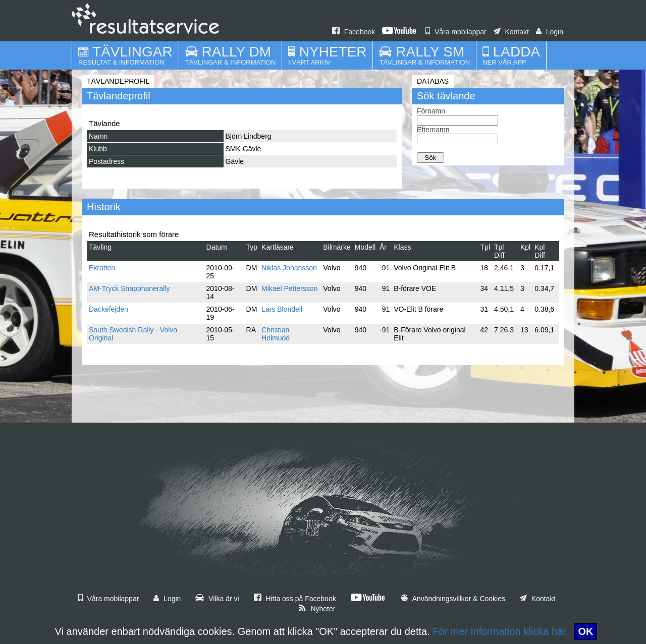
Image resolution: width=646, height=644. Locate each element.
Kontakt (511, 32)
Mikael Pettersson (289, 288)
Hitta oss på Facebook (295, 599)
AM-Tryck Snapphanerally (129, 288)
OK (585, 631)
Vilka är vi (217, 599)
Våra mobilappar (456, 32)
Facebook (354, 32)
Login (550, 32)
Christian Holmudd (276, 334)
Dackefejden (109, 309)
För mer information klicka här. (500, 631)
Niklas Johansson (289, 268)
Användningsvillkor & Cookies (453, 599)
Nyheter (317, 609)
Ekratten (102, 268)
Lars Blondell (282, 309)
